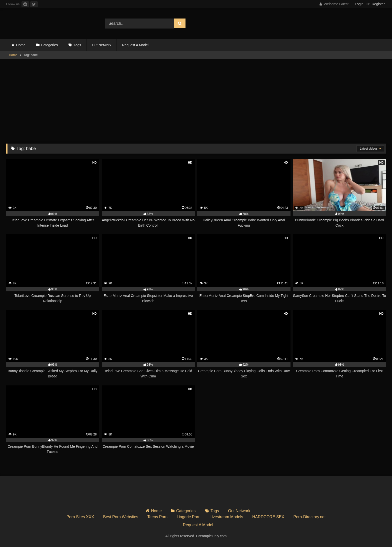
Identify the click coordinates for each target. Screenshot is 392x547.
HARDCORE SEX (268, 517)
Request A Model (135, 45)
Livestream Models (226, 517)
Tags (77, 45)
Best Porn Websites (121, 517)
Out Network (101, 45)
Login (359, 4)
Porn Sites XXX (80, 517)
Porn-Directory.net (310, 517)
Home (21, 45)
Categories (49, 45)
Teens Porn (157, 517)
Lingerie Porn (189, 517)
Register (378, 4)
